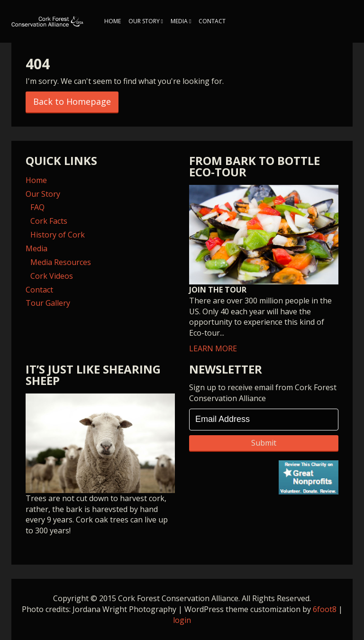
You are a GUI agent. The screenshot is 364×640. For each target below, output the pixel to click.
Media (179, 21)
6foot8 (325, 609)
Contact (212, 21)
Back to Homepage (72, 101)
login (182, 620)
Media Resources (61, 262)
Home (113, 21)
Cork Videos (52, 276)
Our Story (144, 21)
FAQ (37, 207)
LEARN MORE (264, 269)
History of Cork (58, 235)
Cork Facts (49, 221)
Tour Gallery (48, 303)
